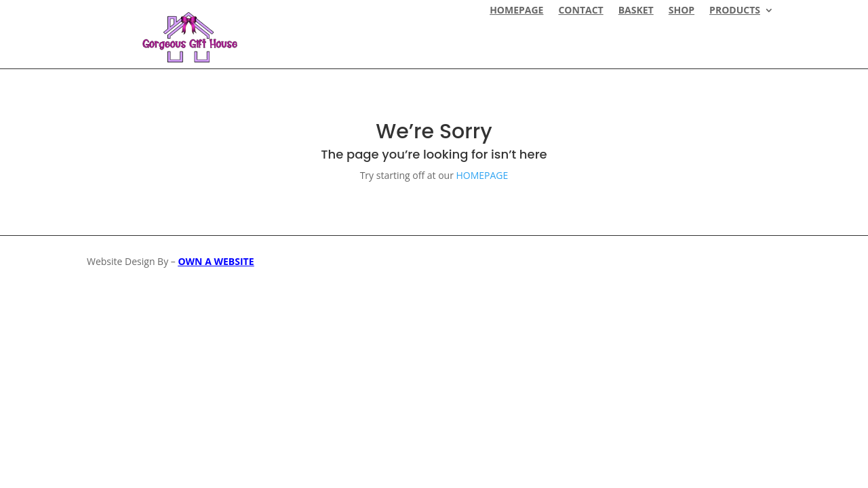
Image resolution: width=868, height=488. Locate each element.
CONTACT (580, 11)
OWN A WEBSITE (216, 261)
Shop (682, 11)
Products (735, 11)
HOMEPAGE (516, 11)
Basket (636, 11)
